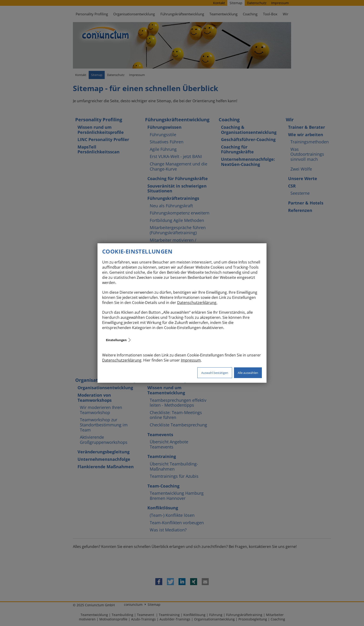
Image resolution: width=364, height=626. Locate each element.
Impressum (191, 360)
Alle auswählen (248, 373)
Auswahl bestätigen (215, 373)
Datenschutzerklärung (122, 360)
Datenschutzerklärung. (197, 303)
